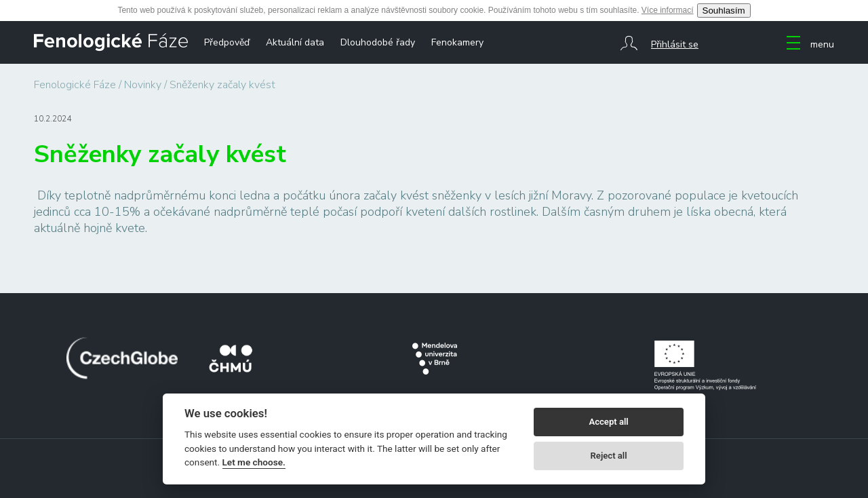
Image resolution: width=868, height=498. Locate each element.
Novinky (143, 85)
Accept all (608, 422)
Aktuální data (295, 42)
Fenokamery (457, 42)
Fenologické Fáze (75, 85)
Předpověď (227, 42)
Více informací (668, 10)
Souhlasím (724, 11)
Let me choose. (254, 462)
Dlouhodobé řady (378, 42)
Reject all (609, 456)
